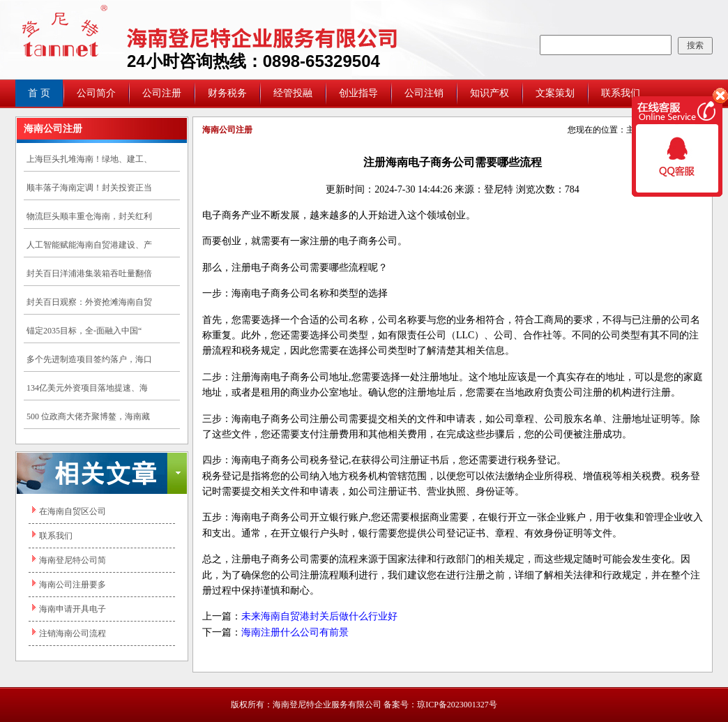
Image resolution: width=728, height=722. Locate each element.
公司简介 (96, 93)
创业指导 (358, 93)
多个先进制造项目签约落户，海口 (89, 359)
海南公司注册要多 (73, 585)
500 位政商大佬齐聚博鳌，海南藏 (88, 416)
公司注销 (424, 93)
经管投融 (293, 93)
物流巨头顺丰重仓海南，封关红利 (89, 216)
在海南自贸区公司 (73, 511)
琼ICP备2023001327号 (457, 705)
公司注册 (162, 93)
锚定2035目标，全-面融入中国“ (84, 331)
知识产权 (490, 93)
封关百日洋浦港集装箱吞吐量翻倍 (89, 273)
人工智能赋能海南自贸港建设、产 (89, 245)
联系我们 (621, 93)
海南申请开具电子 (73, 609)
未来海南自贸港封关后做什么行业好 (319, 616)
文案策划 (555, 93)
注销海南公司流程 (73, 633)
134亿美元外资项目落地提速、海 (87, 388)
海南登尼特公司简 (73, 560)
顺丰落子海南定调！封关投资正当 (89, 188)
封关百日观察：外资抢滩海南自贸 (89, 302)
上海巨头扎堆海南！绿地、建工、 (89, 159)
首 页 (39, 93)
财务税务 (227, 93)
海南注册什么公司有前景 (295, 632)
